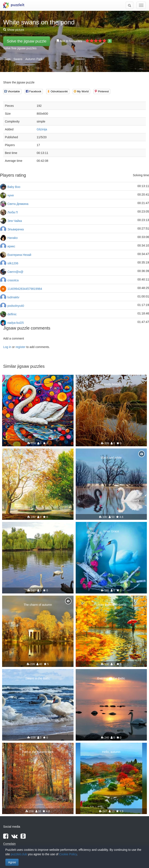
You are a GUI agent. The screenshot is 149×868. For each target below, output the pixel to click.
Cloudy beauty (111, 384)
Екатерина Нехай (19, 255)
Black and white (111, 458)
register (20, 347)
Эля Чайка (15, 221)
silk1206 (13, 263)
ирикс (11, 246)
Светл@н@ (15, 272)
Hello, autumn (111, 752)
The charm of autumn (38, 605)
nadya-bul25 (16, 323)
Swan (38, 384)
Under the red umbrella (111, 605)
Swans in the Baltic (38, 678)
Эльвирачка (16, 229)
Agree (12, 862)
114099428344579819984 (25, 289)
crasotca (13, 280)
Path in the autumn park (38, 752)
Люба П (13, 212)
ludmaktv (13, 297)
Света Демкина (18, 204)
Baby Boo (14, 187)
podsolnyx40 (16, 306)
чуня (11, 195)
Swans (18, 59)
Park (38, 458)
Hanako (13, 238)
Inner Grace (111, 531)
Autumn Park (34, 59)
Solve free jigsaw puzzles (20, 48)
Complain (9, 844)
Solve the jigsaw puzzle (27, 41)
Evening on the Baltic (111, 678)
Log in (7, 347)
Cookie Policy (68, 854)
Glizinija (42, 129)
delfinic (12, 314)
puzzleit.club (19, 854)
